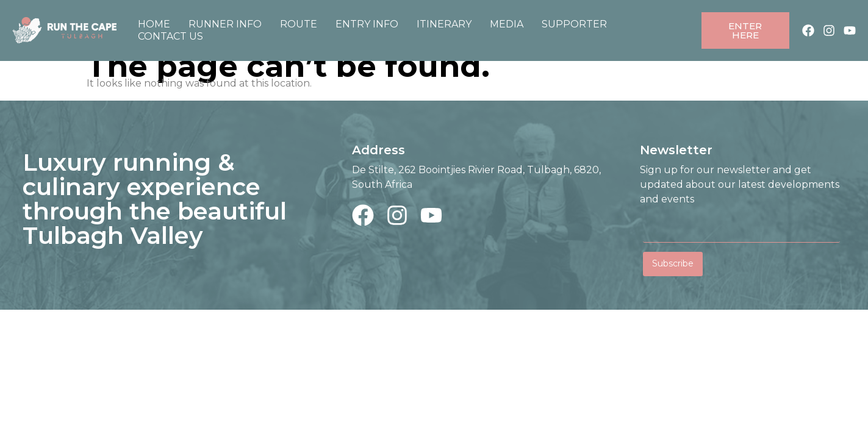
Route (299, 24)
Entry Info (367, 24)
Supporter (574, 24)
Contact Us (170, 36)
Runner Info (225, 24)
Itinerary (444, 24)
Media (507, 24)
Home (154, 24)
